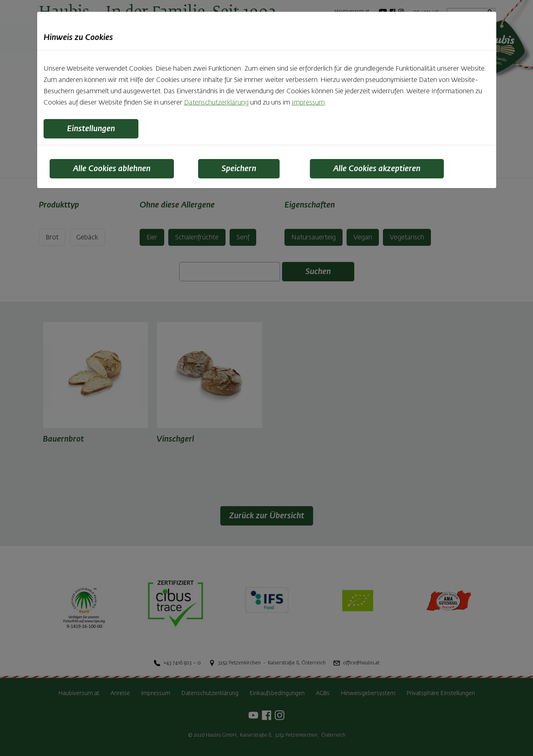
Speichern (239, 169)
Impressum (308, 103)
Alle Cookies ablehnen (112, 169)
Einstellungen (91, 129)
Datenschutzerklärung (216, 103)
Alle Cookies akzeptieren (377, 169)
